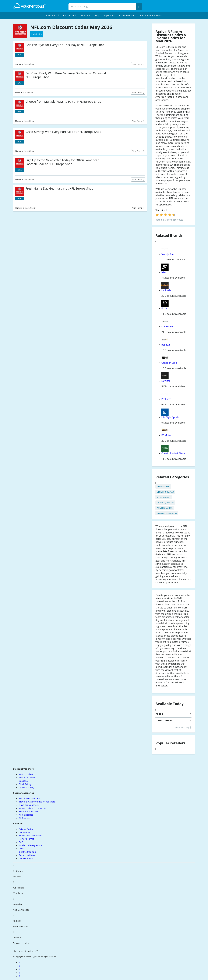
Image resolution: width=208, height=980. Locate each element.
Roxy (164, 308)
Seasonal (86, 15)
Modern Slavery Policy (30, 845)
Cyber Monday (26, 787)
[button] (52, 15)
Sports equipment (165, 503)
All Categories (26, 815)
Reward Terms (26, 839)
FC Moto (166, 435)
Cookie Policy (26, 858)
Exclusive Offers (128, 15)
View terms (137, 64)
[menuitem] (52, 15)
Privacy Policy (26, 829)
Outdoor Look (169, 363)
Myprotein (167, 327)
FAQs (22, 842)
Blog (97, 15)
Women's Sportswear (167, 513)
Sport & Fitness (164, 497)
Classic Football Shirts (173, 453)
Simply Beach (169, 254)
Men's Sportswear (165, 492)
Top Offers (109, 15)
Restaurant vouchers (151, 15)
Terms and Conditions (30, 835)
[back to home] (29, 6)
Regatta (166, 345)
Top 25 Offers (26, 774)
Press (22, 849)
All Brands (24, 818)
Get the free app (27, 852)
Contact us (24, 832)
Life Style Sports (170, 417)
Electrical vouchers (29, 811)
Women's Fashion (165, 508)
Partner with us (27, 855)
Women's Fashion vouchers (33, 808)
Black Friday (25, 784)
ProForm (166, 399)
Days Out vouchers (29, 805)
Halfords (166, 290)
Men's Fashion (163, 487)
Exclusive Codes (27, 778)
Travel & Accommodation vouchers (37, 802)
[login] (165, 215)
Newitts (166, 381)
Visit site (161, 210)
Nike (164, 272)
